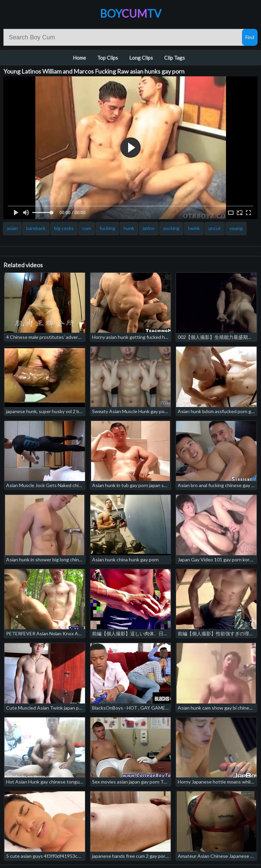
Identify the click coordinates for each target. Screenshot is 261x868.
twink (194, 228)
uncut (215, 228)
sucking (171, 228)
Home (79, 58)
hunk (129, 228)
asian (12, 228)
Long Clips (141, 58)
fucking (107, 228)
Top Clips (108, 58)
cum (87, 228)
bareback (36, 228)
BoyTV (131, 13)
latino (149, 228)
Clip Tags (175, 58)
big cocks (64, 228)
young (236, 228)
